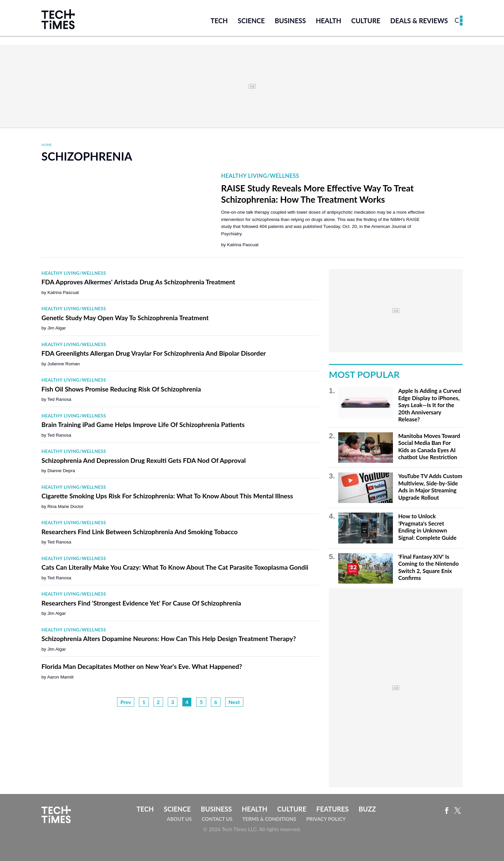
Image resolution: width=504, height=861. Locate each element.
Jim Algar (57, 328)
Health (328, 21)
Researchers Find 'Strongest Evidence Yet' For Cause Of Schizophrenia (141, 603)
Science (251, 21)
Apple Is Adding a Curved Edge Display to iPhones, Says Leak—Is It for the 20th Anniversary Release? (430, 405)
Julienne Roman (64, 364)
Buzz (367, 809)
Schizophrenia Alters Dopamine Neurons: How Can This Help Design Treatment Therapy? (169, 639)
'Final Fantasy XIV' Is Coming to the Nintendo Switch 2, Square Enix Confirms (428, 567)
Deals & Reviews (419, 21)
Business (290, 21)
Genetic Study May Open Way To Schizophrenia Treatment (125, 318)
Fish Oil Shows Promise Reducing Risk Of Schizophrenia (121, 389)
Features (332, 809)
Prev (126, 702)
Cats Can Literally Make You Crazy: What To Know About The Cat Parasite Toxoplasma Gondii (175, 567)
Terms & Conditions (269, 819)
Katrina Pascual (243, 245)
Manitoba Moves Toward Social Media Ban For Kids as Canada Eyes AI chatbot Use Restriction (429, 447)
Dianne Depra (61, 471)
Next (234, 702)
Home (47, 145)
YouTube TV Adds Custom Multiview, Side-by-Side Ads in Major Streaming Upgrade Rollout (430, 487)
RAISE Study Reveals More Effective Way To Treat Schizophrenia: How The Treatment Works (317, 194)
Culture (366, 21)
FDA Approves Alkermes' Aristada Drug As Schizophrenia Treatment (138, 282)
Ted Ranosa (59, 399)
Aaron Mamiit (60, 677)
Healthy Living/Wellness (260, 176)
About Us (179, 819)
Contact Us (217, 819)
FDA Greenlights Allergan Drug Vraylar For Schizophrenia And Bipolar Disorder (154, 353)
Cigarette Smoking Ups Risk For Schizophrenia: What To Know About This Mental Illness (167, 496)
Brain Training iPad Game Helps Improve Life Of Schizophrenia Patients (143, 425)
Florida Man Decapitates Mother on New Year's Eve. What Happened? (142, 666)
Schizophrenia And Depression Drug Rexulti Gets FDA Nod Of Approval (144, 460)
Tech (219, 21)
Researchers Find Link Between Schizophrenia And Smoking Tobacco (140, 532)
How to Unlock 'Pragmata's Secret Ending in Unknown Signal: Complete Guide (427, 527)
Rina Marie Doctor (65, 506)
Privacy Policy (326, 819)
